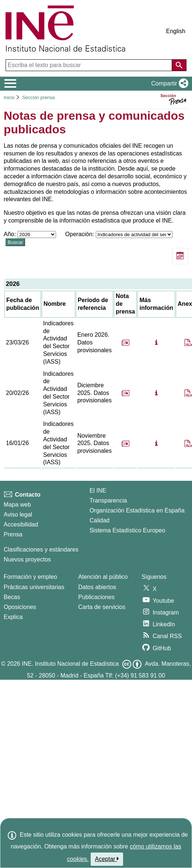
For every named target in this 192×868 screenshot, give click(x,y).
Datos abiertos (97, 587)
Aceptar (107, 859)
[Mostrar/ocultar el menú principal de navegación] (11, 84)
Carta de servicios (102, 607)
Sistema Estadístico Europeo (127, 530)
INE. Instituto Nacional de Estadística (70, 664)
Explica (13, 617)
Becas (12, 597)
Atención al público (103, 577)
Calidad (100, 520)
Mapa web (17, 505)
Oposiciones (20, 607)
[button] (168, 84)
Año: (31, 234)
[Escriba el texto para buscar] (90, 65)
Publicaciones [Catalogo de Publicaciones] (96, 597)
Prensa (13, 534)
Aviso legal (18, 514)
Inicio (9, 97)
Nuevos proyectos (27, 559)
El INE (98, 491)
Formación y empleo (30, 577)
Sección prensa (38, 97)
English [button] (176, 31)
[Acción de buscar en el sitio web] (179, 65)
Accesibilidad (21, 524)
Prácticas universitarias (34, 587)
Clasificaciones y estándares (41, 549)
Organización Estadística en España (137, 510)
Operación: (119, 234)
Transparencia (108, 500)
